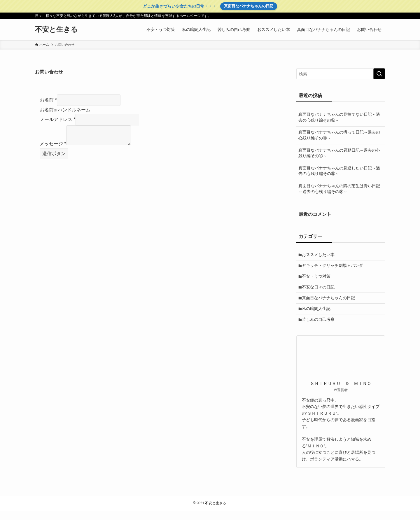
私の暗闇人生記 (318, 316)
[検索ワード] (341, 74)
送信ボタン (54, 154)
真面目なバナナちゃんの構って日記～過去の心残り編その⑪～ (339, 135)
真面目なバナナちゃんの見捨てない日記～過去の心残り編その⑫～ (339, 117)
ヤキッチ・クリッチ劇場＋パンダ (334, 267)
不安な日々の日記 (320, 292)
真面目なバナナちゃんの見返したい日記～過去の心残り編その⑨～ (339, 171)
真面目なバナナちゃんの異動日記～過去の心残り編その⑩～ (339, 153)
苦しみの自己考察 (320, 328)
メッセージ (53, 144)
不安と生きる (56, 29)
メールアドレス (58, 119)
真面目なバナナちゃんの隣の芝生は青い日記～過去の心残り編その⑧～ (339, 189)
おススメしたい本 (320, 255)
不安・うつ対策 (318, 280)
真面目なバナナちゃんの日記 (249, 6)
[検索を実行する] (379, 74)
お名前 (48, 100)
